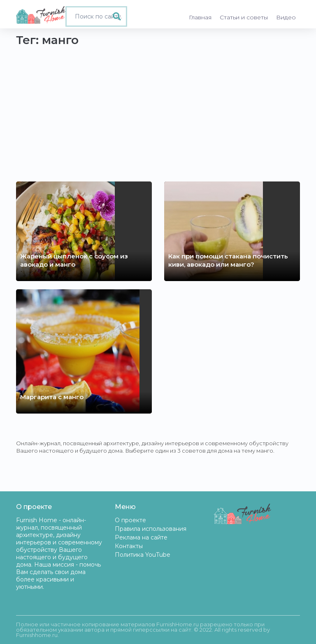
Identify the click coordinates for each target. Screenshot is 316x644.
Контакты (129, 546)
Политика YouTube (143, 555)
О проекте (130, 520)
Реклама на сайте (141, 537)
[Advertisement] (158, 107)
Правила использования (151, 529)
